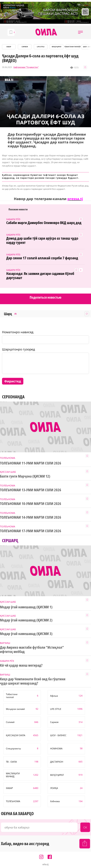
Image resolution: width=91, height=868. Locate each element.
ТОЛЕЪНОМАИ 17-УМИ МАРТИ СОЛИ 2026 (31, 531)
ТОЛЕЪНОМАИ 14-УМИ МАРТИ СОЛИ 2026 (31, 517)
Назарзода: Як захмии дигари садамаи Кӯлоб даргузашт (40, 276)
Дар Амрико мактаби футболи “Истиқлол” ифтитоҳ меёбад (32, 650)
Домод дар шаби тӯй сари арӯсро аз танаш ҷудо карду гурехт (42, 240)
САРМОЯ (25, 47)
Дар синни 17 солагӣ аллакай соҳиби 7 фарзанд (42, 258)
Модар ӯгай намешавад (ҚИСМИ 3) (26, 634)
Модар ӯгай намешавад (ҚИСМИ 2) (26, 620)
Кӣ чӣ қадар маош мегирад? (21, 665)
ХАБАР (9, 47)
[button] (80, 32)
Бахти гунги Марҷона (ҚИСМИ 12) (25, 476)
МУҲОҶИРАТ (57, 47)
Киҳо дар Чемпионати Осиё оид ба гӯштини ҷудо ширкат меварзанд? (33, 681)
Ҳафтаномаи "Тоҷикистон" (26, 67)
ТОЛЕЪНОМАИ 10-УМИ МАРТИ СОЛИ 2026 (31, 504)
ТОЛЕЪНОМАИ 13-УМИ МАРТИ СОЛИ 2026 (31, 490)
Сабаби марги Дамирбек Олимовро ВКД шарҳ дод (44, 223)
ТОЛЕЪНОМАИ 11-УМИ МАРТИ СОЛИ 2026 (31, 463)
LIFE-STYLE (41, 47)
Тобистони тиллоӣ (73, 47)
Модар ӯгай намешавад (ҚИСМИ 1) (26, 607)
